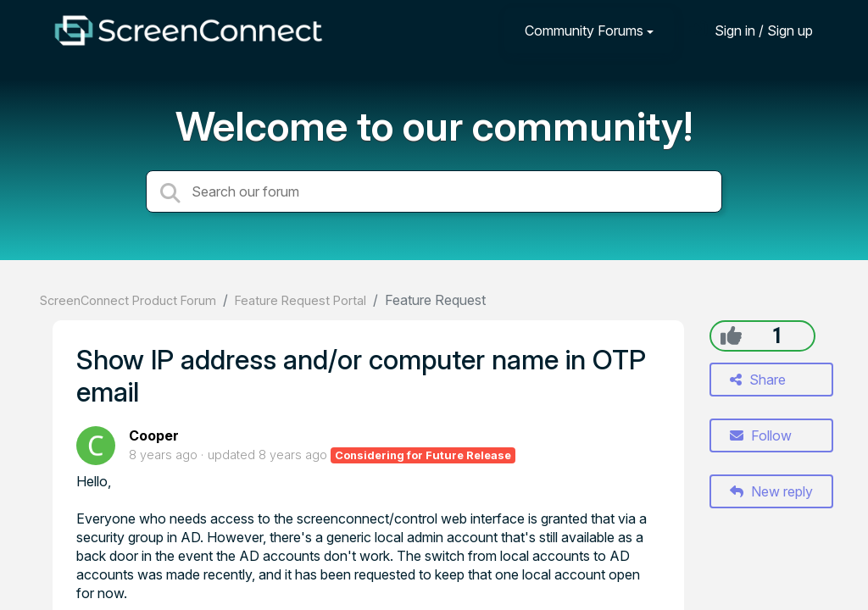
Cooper (154, 435)
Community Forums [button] (584, 30)
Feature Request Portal (300, 300)
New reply (771, 491)
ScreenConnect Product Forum (128, 300)
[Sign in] (751, 30)
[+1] (731, 335)
